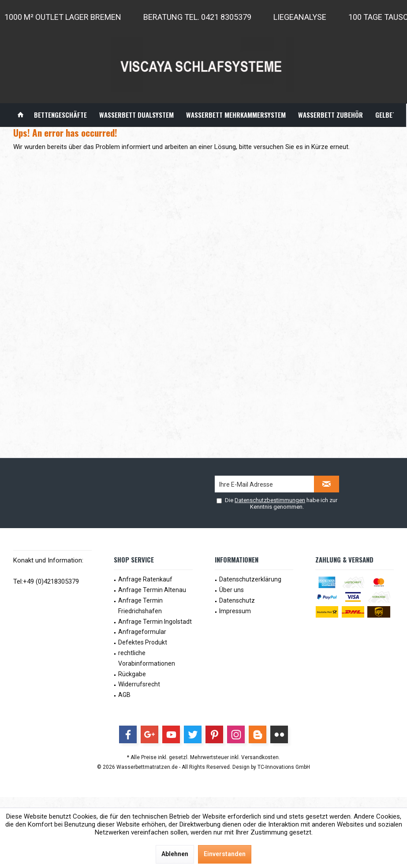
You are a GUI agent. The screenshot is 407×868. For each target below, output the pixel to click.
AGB (124, 695)
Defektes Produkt (143, 642)
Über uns (232, 590)
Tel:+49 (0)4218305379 (46, 581)
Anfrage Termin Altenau (152, 590)
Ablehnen (175, 854)
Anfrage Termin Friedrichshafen (140, 606)
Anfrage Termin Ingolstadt (155, 622)
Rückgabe (132, 674)
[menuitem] (21, 115)
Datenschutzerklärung (250, 579)
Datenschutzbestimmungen (270, 500)
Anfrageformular (142, 632)
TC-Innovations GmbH (284, 767)
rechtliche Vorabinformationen (147, 658)
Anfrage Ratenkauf (145, 579)
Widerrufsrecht (139, 684)
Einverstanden (225, 854)
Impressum (235, 611)
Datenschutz (237, 600)
